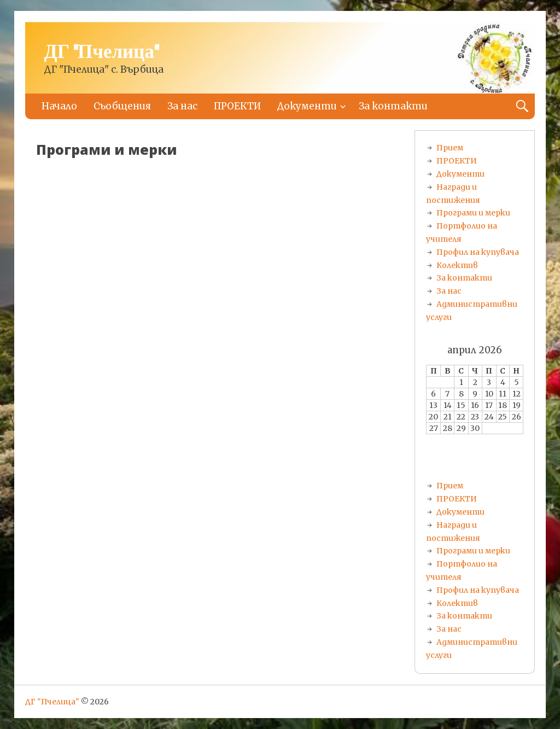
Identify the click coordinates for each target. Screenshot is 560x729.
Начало (59, 106)
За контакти (393, 106)
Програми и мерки (473, 213)
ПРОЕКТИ (237, 106)
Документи (307, 106)
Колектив (457, 265)
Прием (450, 148)
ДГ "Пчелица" (101, 53)
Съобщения (122, 106)
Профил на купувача (478, 252)
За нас (182, 106)
